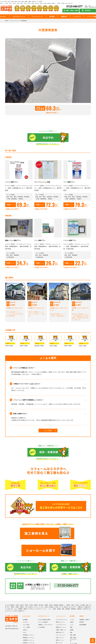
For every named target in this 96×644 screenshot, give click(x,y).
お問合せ (82, 596)
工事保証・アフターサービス (45, 605)
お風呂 (72, 602)
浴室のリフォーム (60, 602)
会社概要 (25, 600)
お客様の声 (64, 16)
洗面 (71, 608)
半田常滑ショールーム (28, 615)
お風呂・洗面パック (61, 610)
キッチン (72, 600)
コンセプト (26, 602)
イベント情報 (26, 608)
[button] (48, 368)
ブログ (25, 613)
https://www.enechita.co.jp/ (12, 609)
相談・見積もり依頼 (72, 10)
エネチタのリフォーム (19, 16)
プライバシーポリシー (28, 625)
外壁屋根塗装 (59, 635)
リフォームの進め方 (43, 602)
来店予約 (88, 10)
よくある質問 (41, 608)
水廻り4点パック (60, 613)
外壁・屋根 (73, 615)
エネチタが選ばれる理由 (44, 600)
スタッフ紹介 (26, 605)
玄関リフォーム (60, 625)
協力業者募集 (83, 605)
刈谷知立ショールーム (28, 623)
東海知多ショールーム (28, 618)
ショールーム (77, 16)
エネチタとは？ (27, 596)
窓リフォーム (59, 623)
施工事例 (52, 16)
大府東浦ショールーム (28, 620)
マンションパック (60, 615)
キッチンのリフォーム (61, 600)
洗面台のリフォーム (61, 608)
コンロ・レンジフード (61, 628)
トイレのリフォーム (61, 605)
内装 (71, 613)
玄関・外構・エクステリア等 (73, 619)
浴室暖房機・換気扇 (61, 630)
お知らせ (25, 610)
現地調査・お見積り (84, 600)
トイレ (72, 605)
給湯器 (72, 610)
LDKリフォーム (60, 618)
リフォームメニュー (37, 16)
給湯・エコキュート (61, 633)
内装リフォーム (60, 620)
